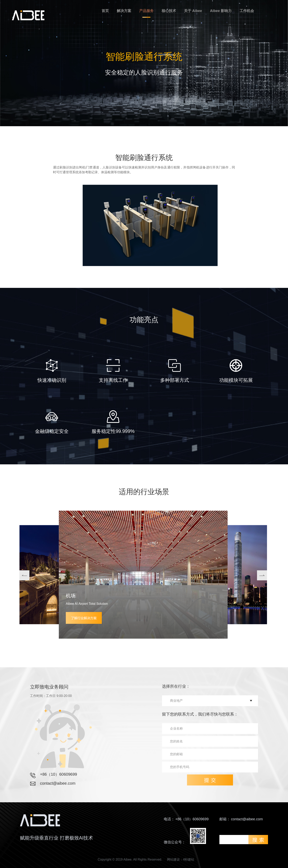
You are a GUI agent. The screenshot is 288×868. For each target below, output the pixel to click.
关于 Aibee (193, 11)
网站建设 (173, 859)
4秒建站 (189, 859)
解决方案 (124, 11)
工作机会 (247, 11)
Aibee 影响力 (221, 11)
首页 (105, 11)
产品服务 (146, 11)
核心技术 (169, 11)
